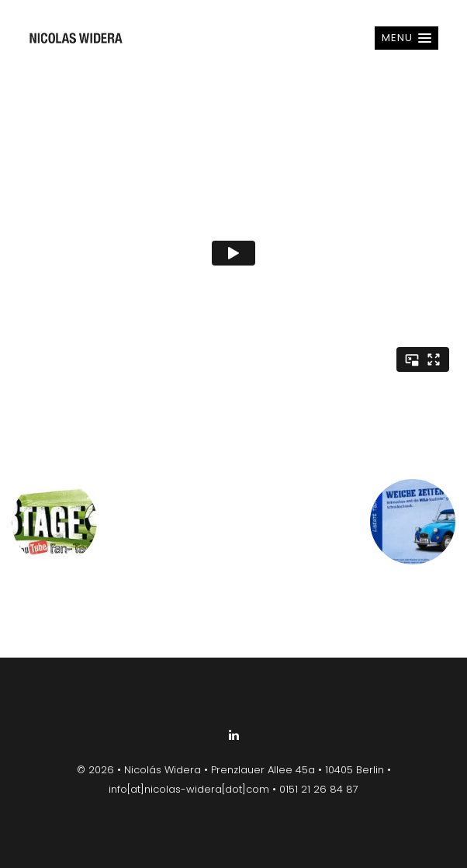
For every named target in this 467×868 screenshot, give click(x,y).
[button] (406, 38)
